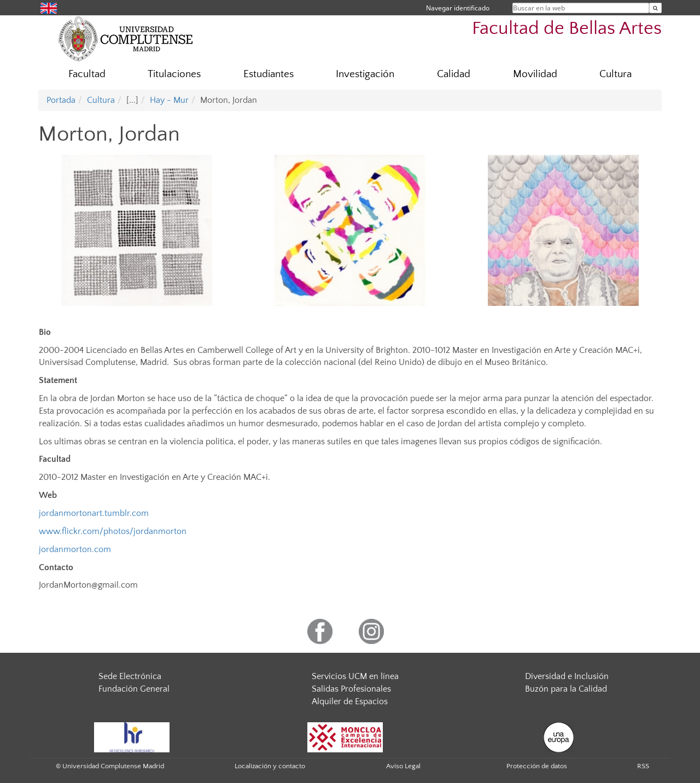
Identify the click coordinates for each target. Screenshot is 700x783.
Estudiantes (269, 74)
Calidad (454, 74)
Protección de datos (537, 766)
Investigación (365, 74)
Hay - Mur (169, 100)
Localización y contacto (270, 766)
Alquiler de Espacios (350, 701)
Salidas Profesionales (351, 689)
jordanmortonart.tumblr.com (94, 513)
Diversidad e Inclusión (567, 676)
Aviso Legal (403, 766)
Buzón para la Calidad (566, 689)
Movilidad (535, 74)
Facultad (87, 74)
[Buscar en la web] (655, 8)
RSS (643, 766)
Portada (61, 100)
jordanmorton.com (75, 549)
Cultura (616, 74)
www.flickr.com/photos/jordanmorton (113, 531)
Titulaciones (174, 74)
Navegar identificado (458, 8)
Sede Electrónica (130, 676)
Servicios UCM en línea (355, 676)
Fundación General (134, 689)
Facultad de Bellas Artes (567, 29)
